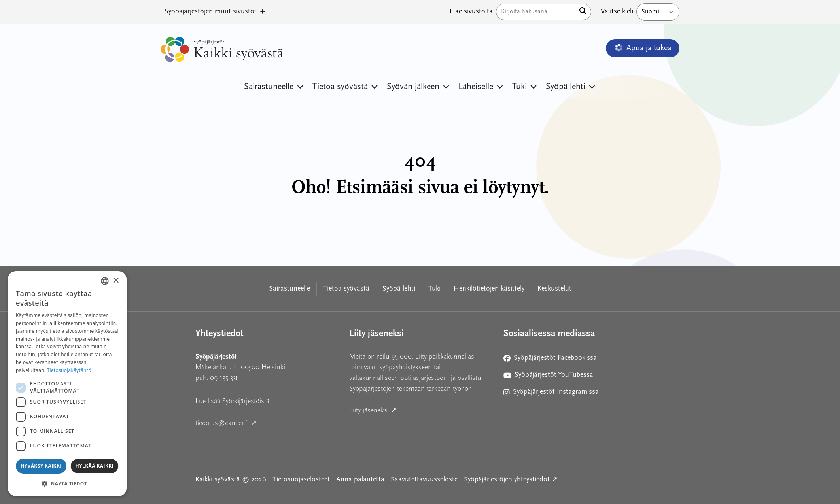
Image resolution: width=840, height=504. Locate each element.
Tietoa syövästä (346, 87)
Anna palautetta (360, 480)
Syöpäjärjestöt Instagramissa (551, 394)
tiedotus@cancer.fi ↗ (262, 422)
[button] (67, 483)
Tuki (525, 87)
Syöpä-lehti (571, 87)
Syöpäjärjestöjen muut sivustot (215, 12)
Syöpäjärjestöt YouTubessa (548, 377)
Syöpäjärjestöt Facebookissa (550, 360)
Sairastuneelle (274, 87)
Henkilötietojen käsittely (489, 289)
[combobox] (105, 281)
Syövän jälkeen (419, 87)
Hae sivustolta (471, 12)
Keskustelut (554, 289)
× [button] (116, 281)
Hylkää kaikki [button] (95, 466)
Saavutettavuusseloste (424, 480)
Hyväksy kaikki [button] (41, 466)
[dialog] (67, 384)
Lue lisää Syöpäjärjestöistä (232, 401)
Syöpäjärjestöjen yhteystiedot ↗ (511, 479)
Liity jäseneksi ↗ (409, 409)
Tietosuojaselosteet (301, 480)
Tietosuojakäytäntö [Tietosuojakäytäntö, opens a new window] (69, 370)
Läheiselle (481, 87)
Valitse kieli (617, 12)
